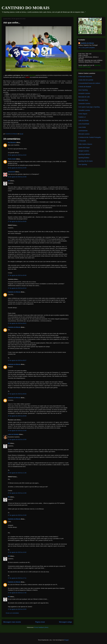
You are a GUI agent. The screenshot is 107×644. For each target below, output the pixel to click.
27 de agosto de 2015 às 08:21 (17, 323)
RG (9, 181)
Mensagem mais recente (12, 622)
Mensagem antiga (65, 622)
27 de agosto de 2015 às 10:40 (17, 431)
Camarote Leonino (84, 104)
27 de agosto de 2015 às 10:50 (17, 439)
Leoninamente (83, 131)
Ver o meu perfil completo (87, 48)
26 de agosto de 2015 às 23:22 (17, 155)
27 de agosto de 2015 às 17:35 (17, 593)
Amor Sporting (83, 90)
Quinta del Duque (84, 148)
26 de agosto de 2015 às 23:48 (17, 177)
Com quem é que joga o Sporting (89, 107)
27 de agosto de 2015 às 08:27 (17, 360)
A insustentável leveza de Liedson (89, 83)
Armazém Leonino (84, 93)
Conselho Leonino (84, 110)
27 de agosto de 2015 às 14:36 (17, 493)
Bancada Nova (83, 100)
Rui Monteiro (12, 142)
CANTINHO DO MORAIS (26, 8)
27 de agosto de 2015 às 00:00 (17, 221)
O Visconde (82, 141)
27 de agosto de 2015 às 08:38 (17, 416)
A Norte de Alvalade (85, 87)
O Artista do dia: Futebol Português (90, 137)
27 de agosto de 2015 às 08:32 (17, 394)
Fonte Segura (83, 114)
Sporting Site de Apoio (86, 161)
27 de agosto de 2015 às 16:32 (17, 552)
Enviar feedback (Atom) (41, 627)
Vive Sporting (83, 164)
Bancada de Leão (84, 97)
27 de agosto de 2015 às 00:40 (17, 275)
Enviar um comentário (12, 613)
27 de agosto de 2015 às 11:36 (17, 473)
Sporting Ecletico (84, 158)
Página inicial (40, 622)
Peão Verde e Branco (85, 144)
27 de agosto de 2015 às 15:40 (17, 515)
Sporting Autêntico (84, 154)
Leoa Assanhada (84, 124)
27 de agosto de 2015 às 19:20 (17, 609)
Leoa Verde (82, 127)
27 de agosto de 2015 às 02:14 (17, 288)
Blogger (66, 640)
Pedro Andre (12, 159)
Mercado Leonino (84, 134)
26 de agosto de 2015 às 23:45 (17, 168)
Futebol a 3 (82, 117)
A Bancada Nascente (85, 77)
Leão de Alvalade (13, 434)
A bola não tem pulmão (86, 80)
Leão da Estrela (83, 120)
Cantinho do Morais (14, 292)
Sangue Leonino (84, 151)
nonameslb (11, 172)
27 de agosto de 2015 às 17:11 (17, 578)
